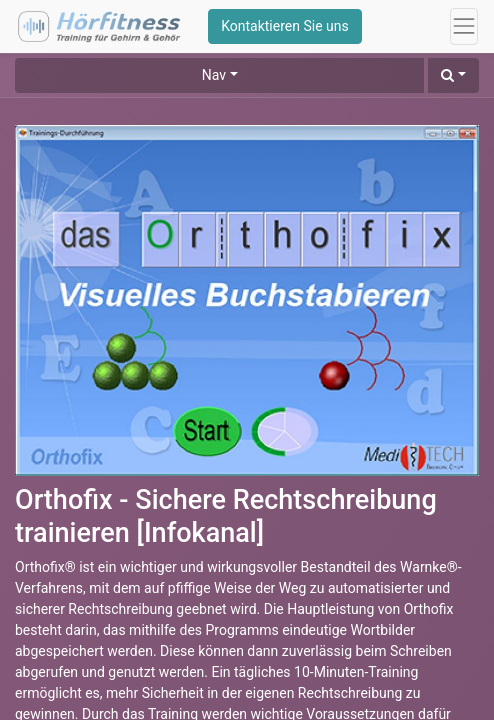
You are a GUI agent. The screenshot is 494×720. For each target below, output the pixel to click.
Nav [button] (214, 75)
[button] (453, 75)
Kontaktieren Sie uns (285, 26)
